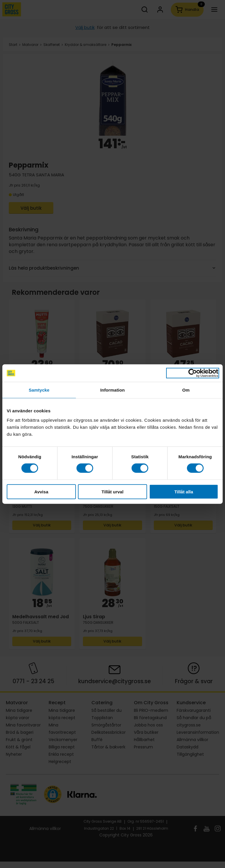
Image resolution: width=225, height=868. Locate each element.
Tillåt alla (184, 491)
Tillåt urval (113, 491)
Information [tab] (112, 390)
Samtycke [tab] (39, 390)
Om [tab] (186, 390)
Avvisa (41, 491)
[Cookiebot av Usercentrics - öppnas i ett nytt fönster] (193, 373)
